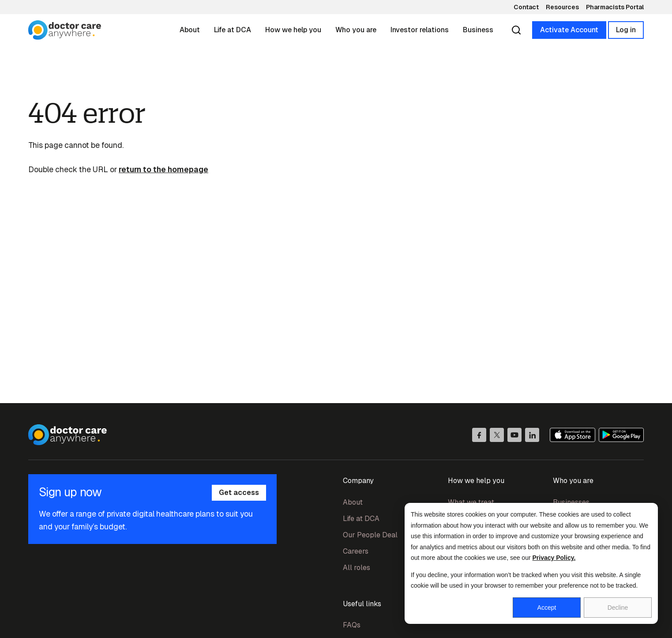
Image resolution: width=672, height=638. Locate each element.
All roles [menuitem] (357, 568)
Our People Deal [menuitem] (370, 535)
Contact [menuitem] (526, 7)
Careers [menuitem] (356, 551)
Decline (618, 608)
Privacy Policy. (554, 558)
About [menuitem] (353, 502)
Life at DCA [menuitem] (361, 519)
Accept (547, 608)
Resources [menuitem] (562, 7)
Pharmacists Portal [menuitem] (615, 7)
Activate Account (569, 30)
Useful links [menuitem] (362, 604)
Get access (239, 493)
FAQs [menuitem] (352, 625)
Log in (626, 30)
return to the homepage (163, 169)
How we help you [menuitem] (476, 481)
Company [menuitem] (358, 481)
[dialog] (531, 563)
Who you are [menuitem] (573, 481)
